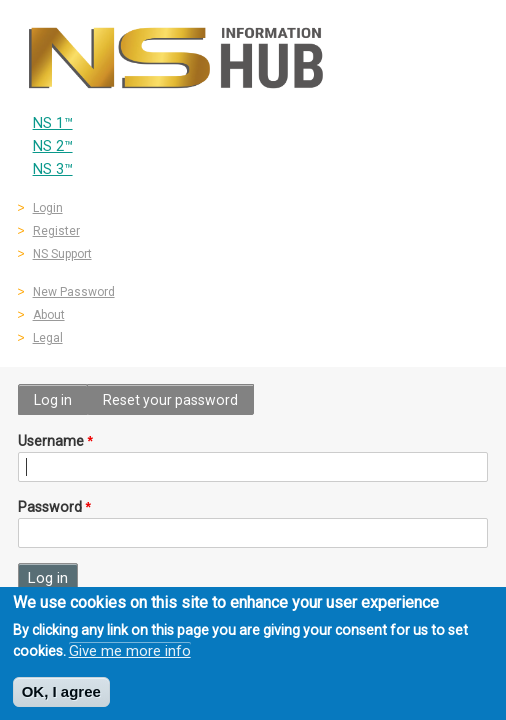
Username (51, 441)
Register (56, 231)
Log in (53, 400)
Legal (48, 338)
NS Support (62, 254)
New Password (74, 292)
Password (50, 507)
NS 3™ (53, 169)
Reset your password (170, 400)
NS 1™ (53, 123)
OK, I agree (61, 696)
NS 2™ (53, 146)
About (49, 315)
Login (48, 208)
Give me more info (130, 656)
